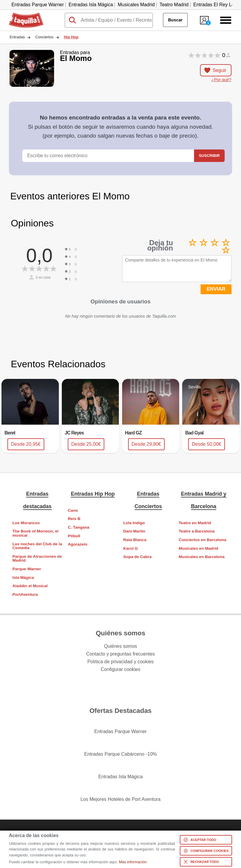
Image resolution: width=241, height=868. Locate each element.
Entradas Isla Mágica (91, 5)
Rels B (74, 519)
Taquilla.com (22, 15)
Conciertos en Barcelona (202, 540)
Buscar (175, 20)
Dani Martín (134, 531)
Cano (73, 510)
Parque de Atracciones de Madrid (37, 559)
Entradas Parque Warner (37, 5)
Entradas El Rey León (217, 5)
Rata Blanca (135, 540)
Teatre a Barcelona (197, 531)
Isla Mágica (23, 578)
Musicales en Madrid (198, 548)
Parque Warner (27, 569)
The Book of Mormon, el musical (36, 533)
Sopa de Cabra (137, 557)
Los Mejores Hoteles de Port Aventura (120, 799)
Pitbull (74, 536)
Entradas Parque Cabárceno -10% (120, 754)
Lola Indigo (134, 523)
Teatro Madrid (174, 5)
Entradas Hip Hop (93, 494)
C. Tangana (78, 527)
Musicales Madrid (136, 5)
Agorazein (78, 544)
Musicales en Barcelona (201, 557)
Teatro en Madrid (195, 523)
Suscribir (209, 156)
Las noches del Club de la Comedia (37, 546)
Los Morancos (26, 523)
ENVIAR (216, 289)
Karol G (131, 548)
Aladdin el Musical (30, 586)
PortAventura (25, 594)
